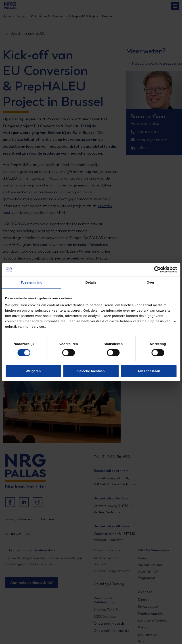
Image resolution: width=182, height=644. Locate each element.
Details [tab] (91, 282)
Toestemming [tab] (31, 282)
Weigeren (33, 371)
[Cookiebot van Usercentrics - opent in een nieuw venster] (157, 270)
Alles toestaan (149, 371)
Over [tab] (151, 282)
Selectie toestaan (91, 371)
